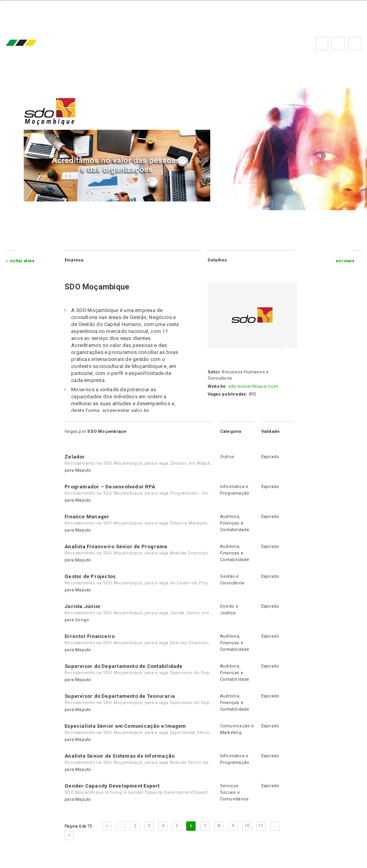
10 (248, 826)
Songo (83, 620)
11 (262, 826)
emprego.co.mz (33, 43)
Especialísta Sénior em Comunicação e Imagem (126, 726)
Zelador (76, 457)
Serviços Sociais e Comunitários (234, 792)
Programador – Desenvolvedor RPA (111, 487)
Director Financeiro (90, 636)
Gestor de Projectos (91, 576)
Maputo (84, 470)
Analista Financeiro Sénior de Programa (117, 546)
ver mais (344, 261)
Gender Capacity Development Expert (113, 786)
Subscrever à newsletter (354, 44)
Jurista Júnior (83, 606)
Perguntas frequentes (337, 44)
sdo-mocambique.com (252, 386)
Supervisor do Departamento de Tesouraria (121, 696)
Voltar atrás (23, 261)
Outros (227, 457)
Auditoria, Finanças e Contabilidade (234, 523)
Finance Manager (88, 517)
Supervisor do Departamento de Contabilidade (124, 666)
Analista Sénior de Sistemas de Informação (120, 756)
